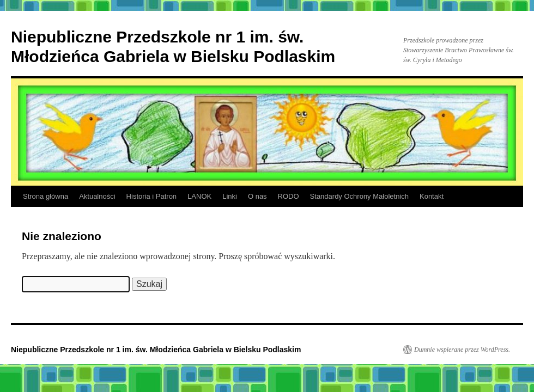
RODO (289, 196)
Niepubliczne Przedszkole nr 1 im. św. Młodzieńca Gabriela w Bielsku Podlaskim (156, 350)
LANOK (199, 196)
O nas (257, 196)
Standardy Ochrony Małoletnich (359, 196)
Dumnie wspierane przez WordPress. (462, 350)
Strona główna (45, 196)
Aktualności (97, 196)
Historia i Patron (151, 196)
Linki (230, 196)
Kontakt (432, 196)
